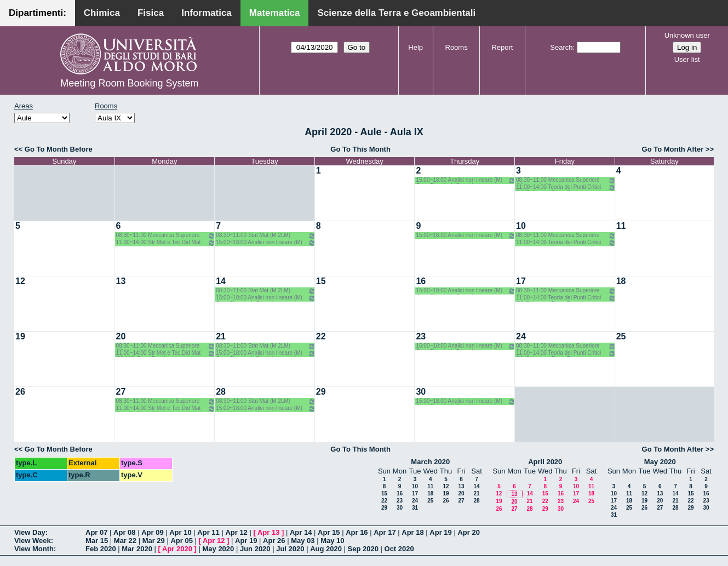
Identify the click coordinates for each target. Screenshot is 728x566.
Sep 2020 (363, 549)
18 (621, 281)
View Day (30, 532)
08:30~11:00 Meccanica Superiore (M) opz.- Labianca (566, 180)
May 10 (332, 541)
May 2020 (660, 462)
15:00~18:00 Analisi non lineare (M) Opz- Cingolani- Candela (466, 180)
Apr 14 (301, 532)
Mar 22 (125, 541)
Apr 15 (329, 532)
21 (221, 336)
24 (521, 336)
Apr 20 (468, 532)
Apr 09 (152, 532)
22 (321, 336)
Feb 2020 (101, 549)
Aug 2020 (326, 549)
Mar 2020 (137, 549)
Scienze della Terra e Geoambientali (396, 13)
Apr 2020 (177, 549)
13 (121, 281)
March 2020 (430, 462)
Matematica (275, 13)
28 (221, 392)
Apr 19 (440, 532)
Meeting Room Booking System (129, 83)
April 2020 (545, 462)
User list (687, 59)
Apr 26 (274, 541)
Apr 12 (236, 532)
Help (415, 47)
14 (221, 281)
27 (121, 392)
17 (521, 281)
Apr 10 (180, 532)
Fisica (151, 13)
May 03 (303, 541)
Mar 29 (154, 541)
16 (421, 281)
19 (20, 336)
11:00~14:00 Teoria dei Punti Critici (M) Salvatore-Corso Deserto (566, 187)
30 (421, 392)
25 (621, 336)
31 (415, 508)
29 (321, 392)
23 (421, 336)
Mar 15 (97, 541)
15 (321, 281)
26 (20, 392)
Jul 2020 (290, 549)
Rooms (457, 47)
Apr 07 (96, 532)
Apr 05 (181, 541)
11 (621, 226)
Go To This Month (360, 149)
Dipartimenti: (38, 13)
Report (502, 47)
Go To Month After (673, 149)
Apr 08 (124, 532)
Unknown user (687, 35)
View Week (33, 541)
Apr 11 (208, 532)
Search (561, 47)
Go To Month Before (59, 149)
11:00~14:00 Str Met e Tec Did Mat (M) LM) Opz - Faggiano (166, 243)
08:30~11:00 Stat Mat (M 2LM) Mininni (266, 236)
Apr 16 (357, 532)
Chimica (102, 13)
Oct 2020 (399, 549)
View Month (34, 549)
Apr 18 (412, 532)
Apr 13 (268, 532)
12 (20, 281)
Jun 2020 (255, 549)
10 (521, 226)
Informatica (207, 13)
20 (121, 336)
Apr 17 (385, 532)
